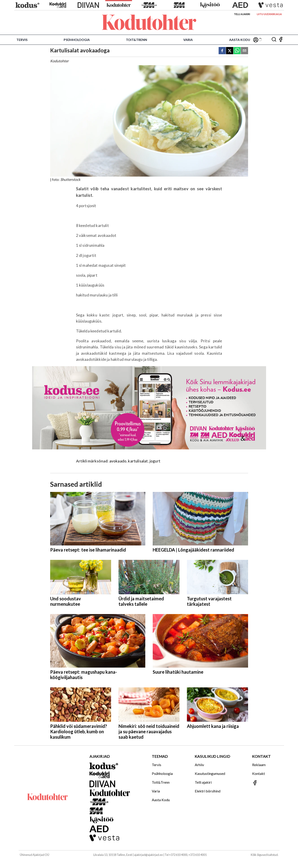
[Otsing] (274, 40)
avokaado (118, 461)
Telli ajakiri (242, 14)
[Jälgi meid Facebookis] (281, 40)
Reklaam (259, 765)
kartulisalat (138, 461)
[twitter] (230, 51)
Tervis (22, 40)
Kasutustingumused (210, 773)
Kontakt (259, 773)
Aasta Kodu (240, 40)
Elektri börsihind (208, 791)
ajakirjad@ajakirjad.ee (148, 855)
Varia (188, 40)
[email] (244, 51)
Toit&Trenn (137, 40)
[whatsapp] (237, 51)
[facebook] (222, 51)
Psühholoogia (77, 40)
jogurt (155, 461)
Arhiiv (199, 765)
